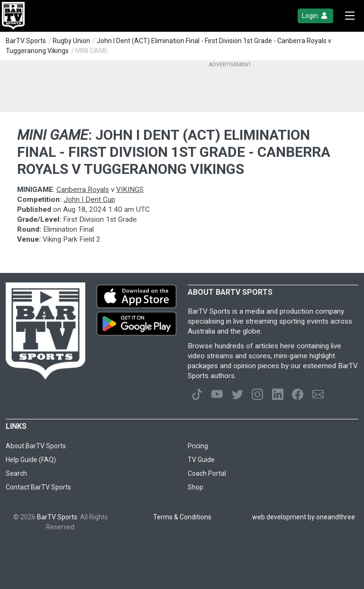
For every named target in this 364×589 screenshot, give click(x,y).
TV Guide (201, 460)
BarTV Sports (26, 41)
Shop (196, 487)
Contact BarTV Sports (38, 487)
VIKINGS (130, 190)
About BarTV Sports (36, 446)
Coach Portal (207, 473)
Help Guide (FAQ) (31, 460)
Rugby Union (71, 41)
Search (16, 473)
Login (315, 16)
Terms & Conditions (182, 517)
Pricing (198, 446)
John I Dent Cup (89, 199)
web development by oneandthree (304, 517)
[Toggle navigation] (350, 16)
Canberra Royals (83, 190)
